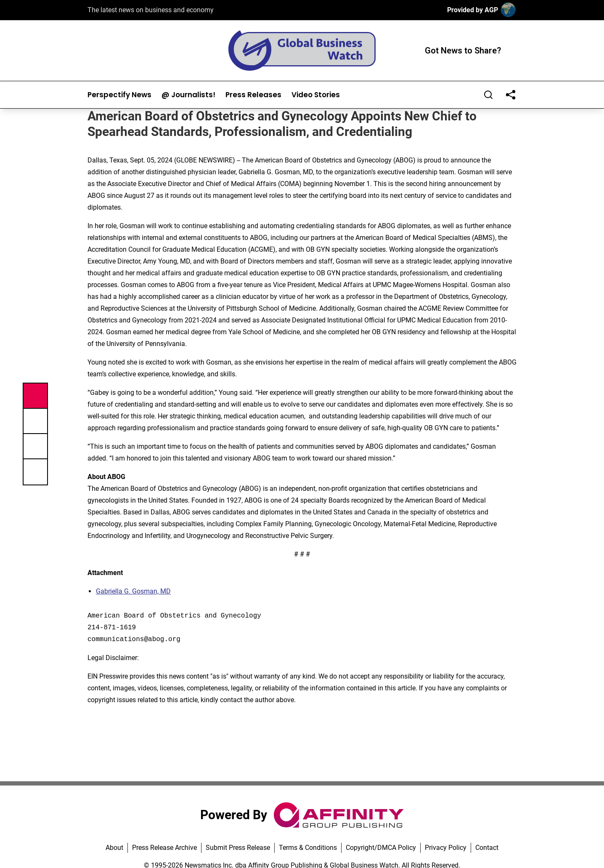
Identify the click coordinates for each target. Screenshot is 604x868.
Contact (487, 848)
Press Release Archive (164, 848)
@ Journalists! (188, 95)
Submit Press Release (238, 848)
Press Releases (253, 95)
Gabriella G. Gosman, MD (133, 591)
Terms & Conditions (308, 848)
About (114, 848)
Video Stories (316, 95)
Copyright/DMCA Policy (381, 848)
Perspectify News (119, 95)
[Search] (488, 95)
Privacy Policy (446, 848)
